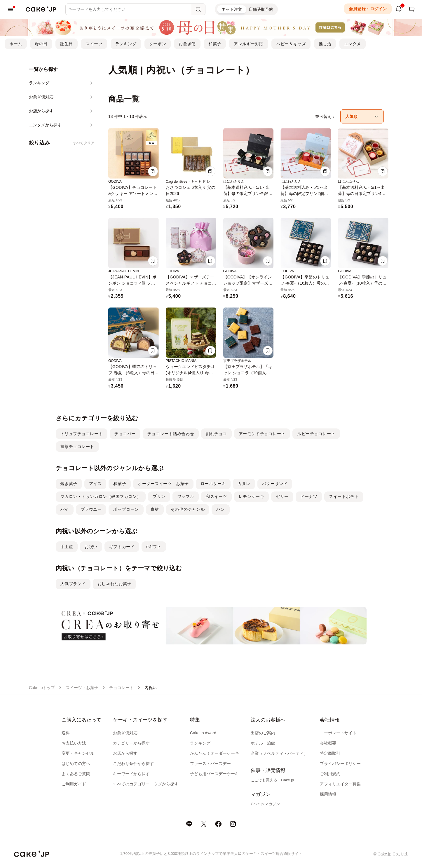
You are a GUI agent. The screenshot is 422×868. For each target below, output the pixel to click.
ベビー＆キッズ (291, 44)
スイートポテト (344, 496)
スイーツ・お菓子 (82, 688)
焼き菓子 (69, 484)
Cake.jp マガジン (265, 804)
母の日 (41, 44)
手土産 (67, 547)
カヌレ (244, 484)
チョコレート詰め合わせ (171, 434)
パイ (65, 509)
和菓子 (215, 44)
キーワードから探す (131, 774)
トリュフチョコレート (82, 434)
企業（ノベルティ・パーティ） (279, 753)
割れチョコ (216, 434)
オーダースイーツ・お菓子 (163, 484)
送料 (66, 733)
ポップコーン (126, 509)
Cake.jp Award (203, 733)
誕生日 (67, 44)
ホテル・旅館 (263, 743)
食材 (155, 509)
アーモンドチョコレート (262, 434)
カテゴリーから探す (131, 743)
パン (220, 509)
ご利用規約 (330, 774)
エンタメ (353, 44)
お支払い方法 (74, 743)
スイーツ (94, 44)
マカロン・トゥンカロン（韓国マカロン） (101, 496)
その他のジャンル (188, 509)
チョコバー (125, 434)
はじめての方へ (76, 764)
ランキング (126, 44)
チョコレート (121, 688)
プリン (159, 496)
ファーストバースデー (210, 764)
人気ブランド (73, 584)
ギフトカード (122, 547)
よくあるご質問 (76, 774)
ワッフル (186, 496)
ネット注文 (232, 9)
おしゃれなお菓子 (114, 584)
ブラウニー (91, 509)
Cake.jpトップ (42, 688)
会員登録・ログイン (368, 9)
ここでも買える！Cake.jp (272, 780)
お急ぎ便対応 (125, 733)
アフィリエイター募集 (340, 784)
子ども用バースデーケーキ (215, 774)
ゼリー (282, 496)
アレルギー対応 (249, 44)
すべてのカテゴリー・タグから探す (146, 784)
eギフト (154, 547)
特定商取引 (330, 753)
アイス (95, 484)
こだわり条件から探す (133, 764)
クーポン (158, 44)
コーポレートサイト (338, 733)
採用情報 (328, 794)
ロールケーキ (213, 484)
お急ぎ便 (187, 44)
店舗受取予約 (261, 9)
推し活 (325, 44)
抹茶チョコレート (77, 447)
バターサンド (275, 484)
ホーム (16, 44)
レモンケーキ (251, 496)
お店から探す (125, 753)
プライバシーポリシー (340, 764)
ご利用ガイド (74, 784)
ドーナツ (309, 496)
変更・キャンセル (78, 753)
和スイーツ (216, 496)
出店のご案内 (263, 733)
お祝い (91, 547)
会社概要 (328, 743)
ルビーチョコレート (316, 434)
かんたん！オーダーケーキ (215, 753)
